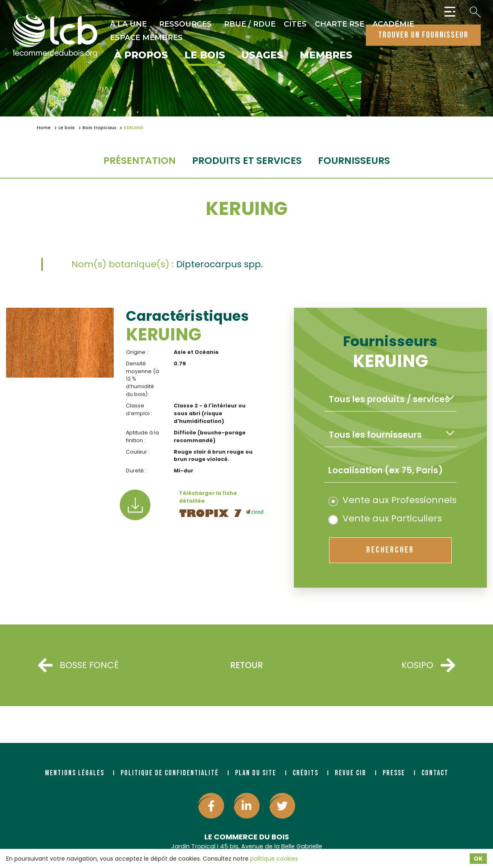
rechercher (390, 550)
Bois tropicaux (99, 128)
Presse (394, 773)
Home (44, 128)
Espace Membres (146, 38)
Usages (262, 56)
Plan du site (256, 773)
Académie (393, 24)
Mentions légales (75, 773)
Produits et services (247, 160)
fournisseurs (354, 160)
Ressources (185, 24)
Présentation (140, 160)
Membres (326, 56)
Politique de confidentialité (170, 773)
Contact (435, 773)
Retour (247, 665)
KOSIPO (428, 666)
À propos (141, 56)
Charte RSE (339, 24)
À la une (128, 24)
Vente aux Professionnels (392, 500)
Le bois (205, 56)
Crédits (306, 773)
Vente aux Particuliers (385, 518)
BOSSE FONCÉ (78, 666)
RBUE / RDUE (250, 24)
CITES (295, 24)
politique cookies (274, 859)
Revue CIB (351, 773)
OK (478, 859)
